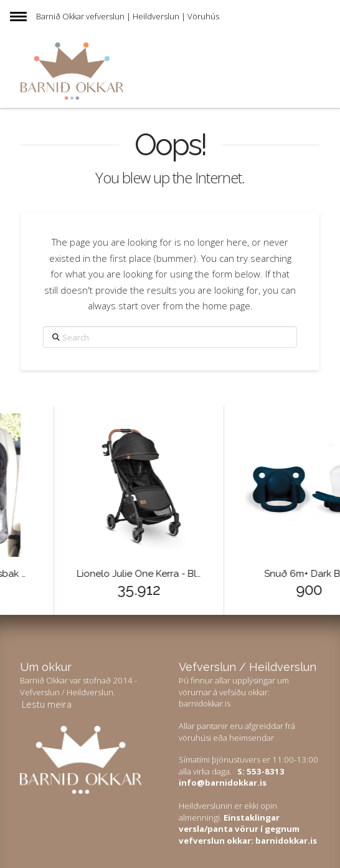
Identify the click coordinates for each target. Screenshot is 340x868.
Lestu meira (47, 704)
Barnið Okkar (60, 16)
